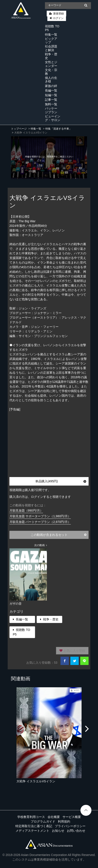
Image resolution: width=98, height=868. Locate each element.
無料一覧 (51, 104)
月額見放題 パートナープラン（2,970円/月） (40, 522)
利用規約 (64, 821)
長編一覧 (51, 90)
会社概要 (54, 817)
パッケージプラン (51, 110)
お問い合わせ (76, 831)
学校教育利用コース (31, 817)
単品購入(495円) (61, 481)
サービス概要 (72, 817)
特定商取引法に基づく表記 (34, 826)
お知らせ (58, 831)
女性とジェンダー (51, 64)
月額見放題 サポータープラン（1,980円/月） (40, 516)
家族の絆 (51, 86)
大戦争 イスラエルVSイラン (36, 781)
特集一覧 (51, 35)
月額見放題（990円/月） (26, 510)
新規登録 (59, 14)
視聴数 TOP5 (52, 28)
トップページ (19, 129)
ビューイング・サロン (53, 118)
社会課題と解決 (51, 48)
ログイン (58, 18)
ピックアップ (51, 41)
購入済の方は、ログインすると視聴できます (40, 497)
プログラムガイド (43, 821)
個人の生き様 (51, 80)
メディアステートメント (32, 831)
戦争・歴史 (51, 56)
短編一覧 (51, 95)
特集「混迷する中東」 (59, 129)
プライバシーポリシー (70, 826)
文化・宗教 (51, 72)
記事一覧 (51, 100)
